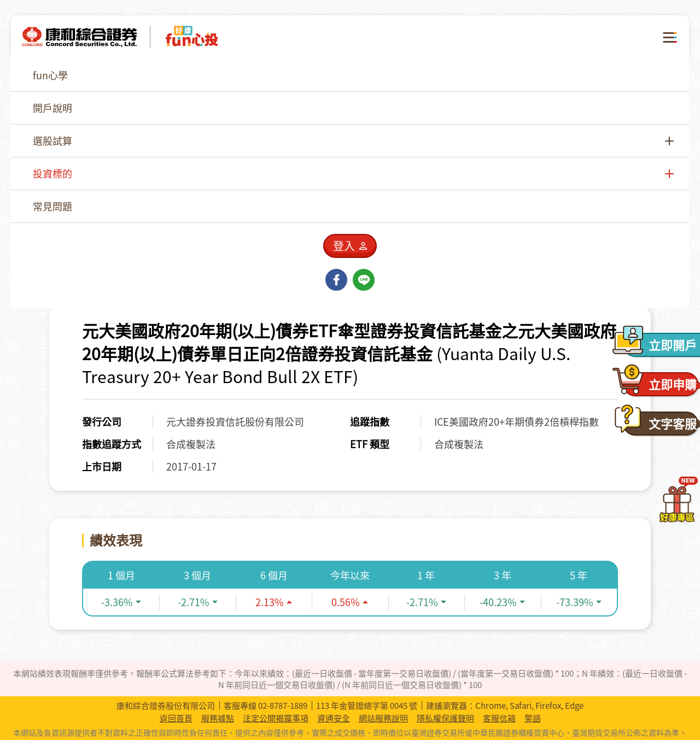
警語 (533, 718)
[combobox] (566, 112)
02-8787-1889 (283, 706)
